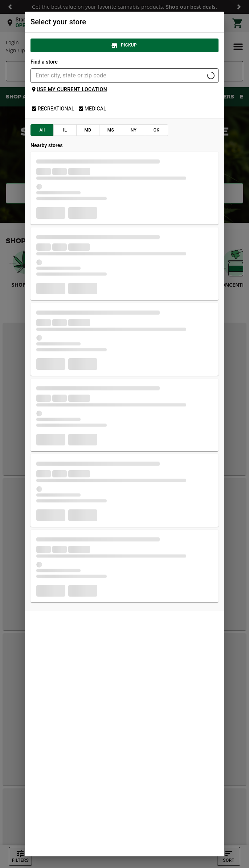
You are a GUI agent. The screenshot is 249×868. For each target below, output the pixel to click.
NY (134, 130)
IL (65, 130)
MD (88, 130)
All (42, 130)
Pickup (124, 45)
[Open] (211, 76)
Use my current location (69, 89)
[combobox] (119, 76)
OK (156, 130)
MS (111, 130)
